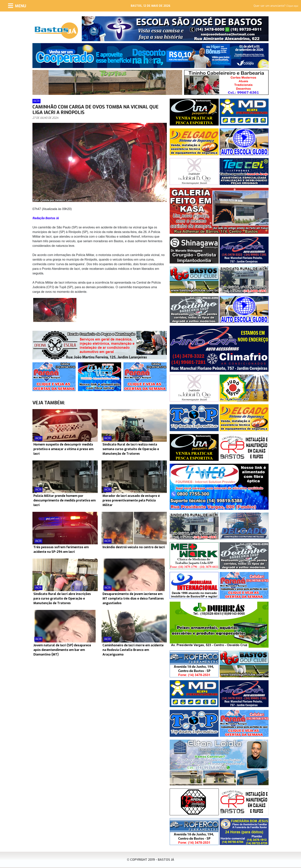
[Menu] (17, 6)
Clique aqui (292, 6)
